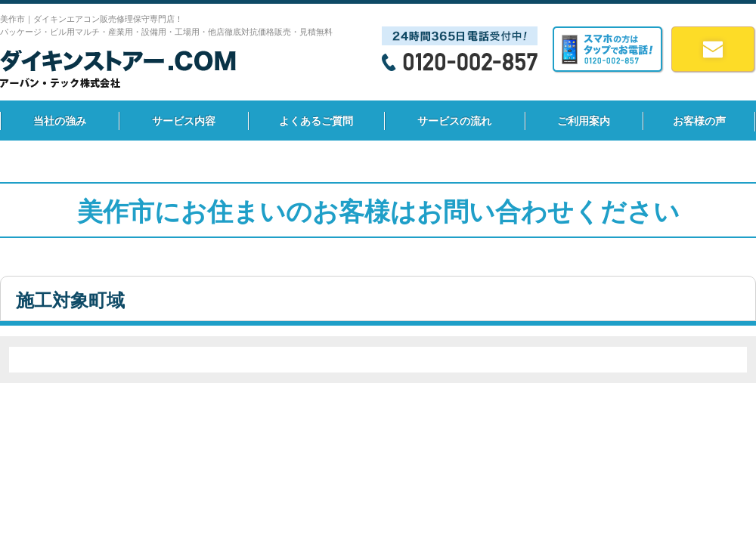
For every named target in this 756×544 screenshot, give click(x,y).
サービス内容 (184, 121)
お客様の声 (699, 121)
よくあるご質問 (316, 121)
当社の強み (60, 121)
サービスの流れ (454, 121)
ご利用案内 (584, 121)
